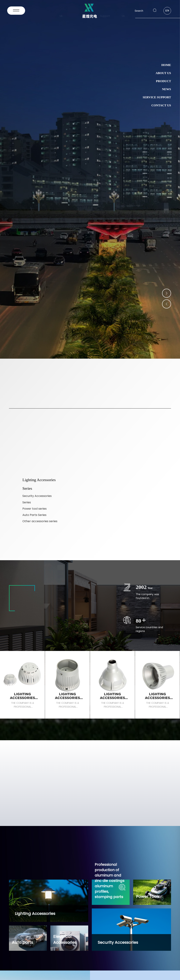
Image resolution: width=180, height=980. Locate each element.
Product (164, 81)
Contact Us (161, 105)
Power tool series (35, 509)
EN (167, 11)
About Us (163, 73)
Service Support (157, 97)
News (167, 89)
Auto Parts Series (34, 515)
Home (166, 65)
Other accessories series (40, 521)
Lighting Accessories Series (22, 698)
